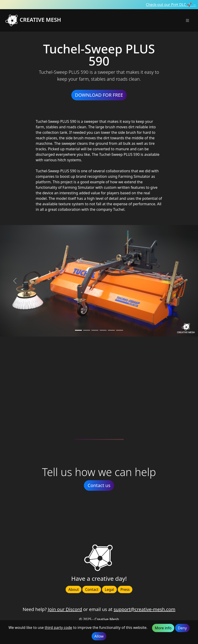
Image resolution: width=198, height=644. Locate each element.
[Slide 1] (87, 330)
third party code (58, 628)
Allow (99, 636)
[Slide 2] (95, 330)
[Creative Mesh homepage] (52, 20)
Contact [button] (92, 589)
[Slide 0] (78, 330)
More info (163, 628)
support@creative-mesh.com (144, 609)
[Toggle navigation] (187, 21)
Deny (182, 628)
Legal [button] (109, 589)
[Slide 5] (120, 330)
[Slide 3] (103, 330)
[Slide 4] (111, 330)
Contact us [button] (99, 485)
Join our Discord (65, 609)
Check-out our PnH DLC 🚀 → (171, 5)
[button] (187, 20)
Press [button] (125, 589)
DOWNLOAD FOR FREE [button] (99, 95)
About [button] (74, 589)
